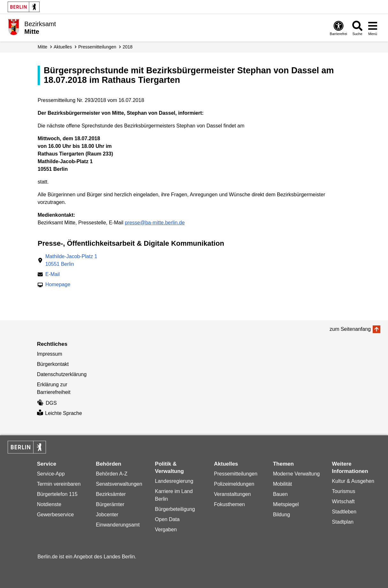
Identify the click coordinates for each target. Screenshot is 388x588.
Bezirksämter (111, 494)
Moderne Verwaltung (296, 474)
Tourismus (343, 491)
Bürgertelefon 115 (57, 494)
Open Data (167, 519)
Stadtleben (344, 512)
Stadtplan (343, 522)
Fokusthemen (229, 504)
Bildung (281, 515)
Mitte (42, 47)
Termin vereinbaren (59, 484)
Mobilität (282, 484)
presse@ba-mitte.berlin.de (155, 223)
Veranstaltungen (232, 494)
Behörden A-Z (112, 474)
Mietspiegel (286, 504)
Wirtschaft (343, 501)
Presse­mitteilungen (97, 47)
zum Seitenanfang (350, 329)
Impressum (50, 354)
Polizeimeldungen (234, 484)
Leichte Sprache (60, 413)
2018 (127, 47)
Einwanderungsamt (118, 525)
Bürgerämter (110, 504)
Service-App (51, 474)
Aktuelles (63, 47)
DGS (47, 403)
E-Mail (52, 275)
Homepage (58, 285)
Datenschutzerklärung (62, 374)
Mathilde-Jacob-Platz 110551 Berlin (71, 260)
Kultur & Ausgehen (353, 481)
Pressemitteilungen (235, 474)
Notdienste (49, 504)
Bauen (280, 494)
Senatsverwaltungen (119, 484)
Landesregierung (174, 481)
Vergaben (166, 530)
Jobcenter (107, 515)
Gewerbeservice (56, 515)
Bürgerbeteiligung (175, 509)
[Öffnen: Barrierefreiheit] (339, 28)
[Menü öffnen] (373, 28)
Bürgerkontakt (53, 364)
